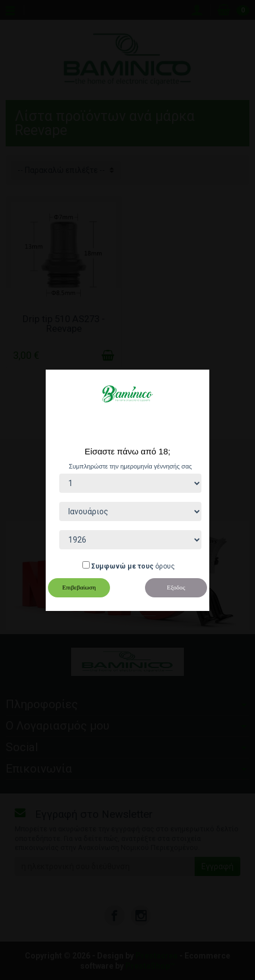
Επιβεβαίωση (79, 587)
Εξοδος (176, 587)
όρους (165, 566)
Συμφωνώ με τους (122, 566)
